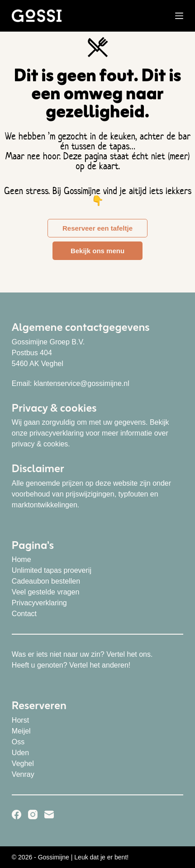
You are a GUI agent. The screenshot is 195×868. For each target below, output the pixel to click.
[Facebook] (17, 815)
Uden (20, 753)
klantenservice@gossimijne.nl (82, 383)
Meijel (21, 731)
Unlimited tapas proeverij (52, 570)
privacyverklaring (57, 433)
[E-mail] (49, 815)
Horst (20, 720)
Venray (23, 774)
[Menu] (179, 16)
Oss (18, 742)
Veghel (23, 764)
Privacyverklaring (39, 603)
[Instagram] (33, 815)
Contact (24, 614)
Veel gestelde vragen (45, 592)
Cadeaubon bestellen (46, 581)
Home (21, 559)
